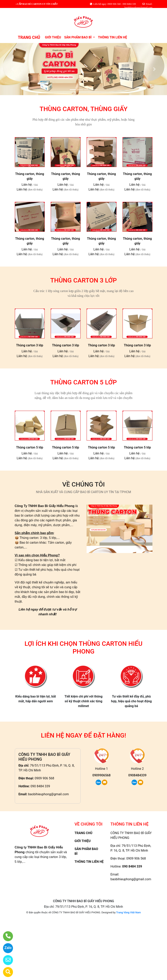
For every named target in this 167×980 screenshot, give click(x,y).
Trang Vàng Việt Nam (128, 912)
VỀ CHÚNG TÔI (83, 484)
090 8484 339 (40, 786)
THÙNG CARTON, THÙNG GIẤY (83, 109)
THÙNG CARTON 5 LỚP (84, 382)
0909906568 (101, 775)
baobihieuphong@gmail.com (48, 794)
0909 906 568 (44, 778)
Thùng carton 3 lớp (30, 345)
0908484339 (137, 775)
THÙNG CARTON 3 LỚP (84, 280)
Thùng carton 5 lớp (30, 447)
